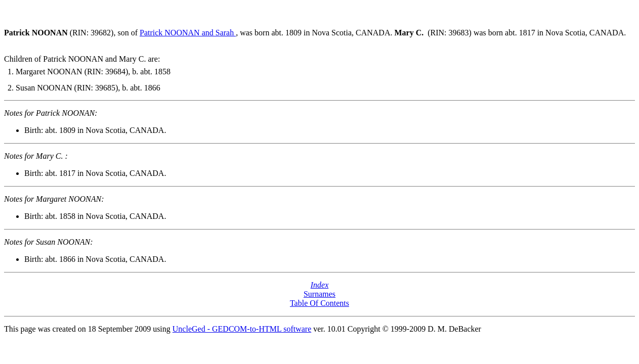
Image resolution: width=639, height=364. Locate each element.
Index (320, 285)
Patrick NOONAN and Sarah (188, 33)
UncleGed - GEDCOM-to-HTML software (242, 329)
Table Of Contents (319, 303)
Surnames (319, 294)
